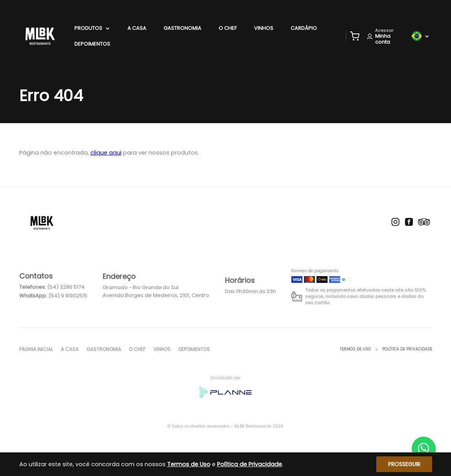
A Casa (137, 28)
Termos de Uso (355, 349)
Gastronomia (182, 28)
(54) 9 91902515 (68, 296)
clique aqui (106, 153)
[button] (355, 36)
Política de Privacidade (407, 349)
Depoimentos (92, 44)
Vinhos (264, 28)
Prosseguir (404, 464)
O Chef (228, 28)
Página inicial (36, 349)
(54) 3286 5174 (66, 287)
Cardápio (304, 28)
